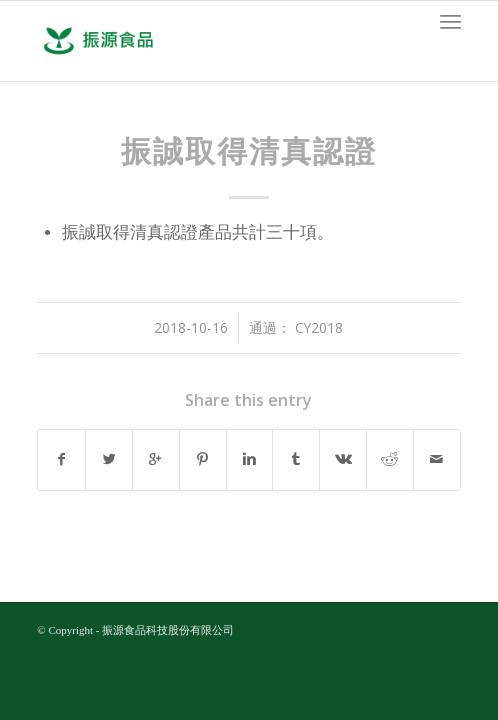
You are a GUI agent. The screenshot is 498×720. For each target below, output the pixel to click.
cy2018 (319, 327)
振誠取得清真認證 (249, 151)
